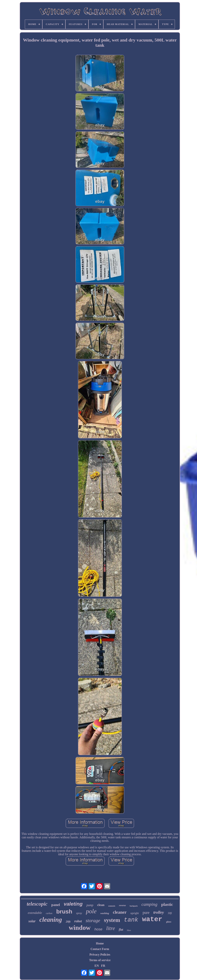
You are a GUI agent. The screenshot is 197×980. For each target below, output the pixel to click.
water (152, 919)
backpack (134, 906)
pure (146, 913)
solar (32, 921)
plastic (167, 904)
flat (121, 930)
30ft (170, 913)
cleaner (120, 912)
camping (149, 904)
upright (135, 913)
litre (111, 928)
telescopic (37, 904)
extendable (35, 913)
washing (105, 913)
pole (91, 911)
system (112, 920)
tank (131, 920)
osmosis (112, 906)
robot (78, 921)
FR (103, 966)
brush (64, 911)
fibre (129, 930)
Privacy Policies (100, 955)
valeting (73, 904)
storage (93, 921)
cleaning (51, 920)
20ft (68, 922)
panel (56, 905)
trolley (159, 912)
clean (101, 905)
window (80, 928)
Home (100, 943)
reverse (122, 905)
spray (79, 913)
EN (97, 966)
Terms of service (100, 960)
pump (90, 905)
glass (169, 922)
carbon (49, 913)
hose (98, 929)
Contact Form (100, 949)
